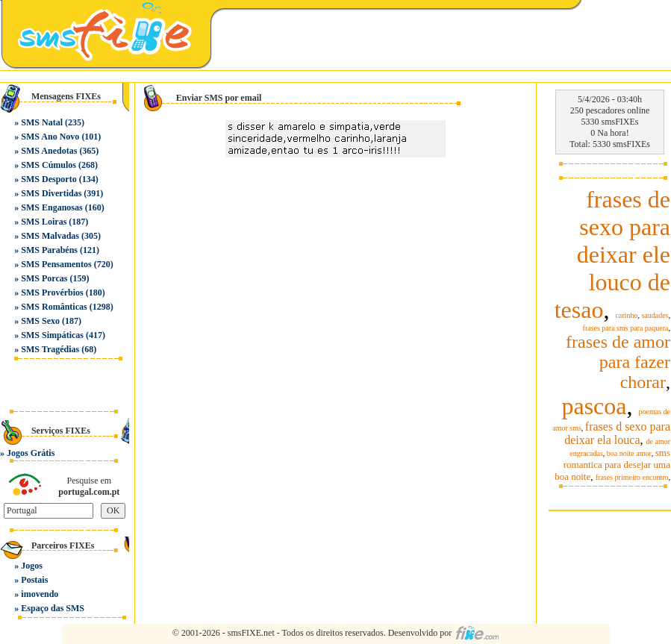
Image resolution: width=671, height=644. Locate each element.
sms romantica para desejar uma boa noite (612, 465)
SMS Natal (42, 122)
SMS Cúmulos (49, 165)
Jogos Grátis (31, 453)
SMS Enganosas (52, 207)
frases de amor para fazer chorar (618, 362)
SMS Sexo (40, 321)
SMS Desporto (49, 179)
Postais (34, 580)
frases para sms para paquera (626, 328)
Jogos (32, 566)
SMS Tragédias (50, 349)
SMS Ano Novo (50, 137)
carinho (626, 315)
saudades (655, 315)
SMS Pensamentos (56, 264)
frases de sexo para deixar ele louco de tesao (612, 254)
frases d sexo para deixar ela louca (617, 433)
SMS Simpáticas (52, 335)
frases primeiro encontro (632, 477)
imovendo (40, 594)
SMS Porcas (44, 278)
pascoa (594, 406)
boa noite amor (629, 453)
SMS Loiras (44, 222)
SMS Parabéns (49, 250)
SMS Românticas (54, 307)
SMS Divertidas (51, 193)
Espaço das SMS (53, 608)
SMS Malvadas (50, 236)
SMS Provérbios (52, 293)
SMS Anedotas (49, 151)
